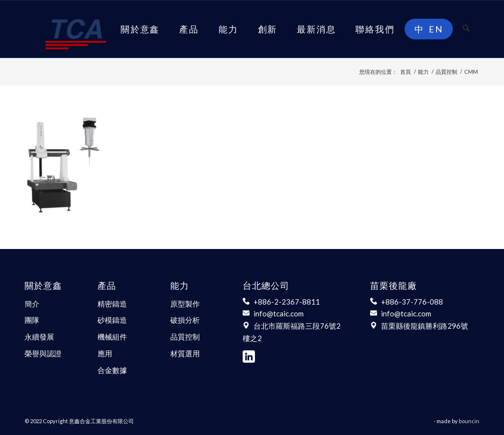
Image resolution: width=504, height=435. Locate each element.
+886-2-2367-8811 (287, 302)
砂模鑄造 (112, 320)
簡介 (32, 304)
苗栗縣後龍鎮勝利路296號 (425, 326)
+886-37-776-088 (412, 302)
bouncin (469, 421)
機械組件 (112, 337)
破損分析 (185, 320)
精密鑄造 (112, 304)
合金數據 (112, 370)
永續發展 (39, 337)
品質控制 (185, 337)
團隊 (32, 320)
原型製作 (185, 304)
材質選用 (185, 353)
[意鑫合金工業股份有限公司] (76, 29)
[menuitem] (140, 29)
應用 (105, 353)
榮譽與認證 (43, 353)
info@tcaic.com (279, 313)
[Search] (466, 29)
